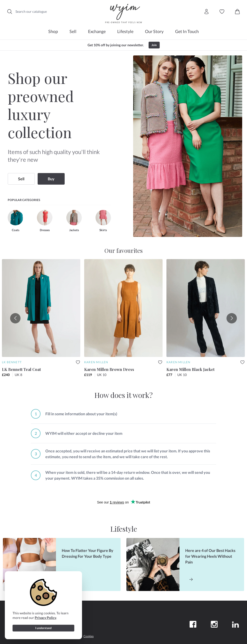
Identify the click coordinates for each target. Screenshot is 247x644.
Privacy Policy (45, 618)
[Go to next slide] (232, 318)
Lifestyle (125, 31)
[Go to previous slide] (15, 318)
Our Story (154, 31)
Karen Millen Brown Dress (109, 369)
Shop (53, 31)
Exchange (97, 31)
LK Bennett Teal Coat (21, 369)
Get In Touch (187, 31)
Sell (73, 31)
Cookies (89, 636)
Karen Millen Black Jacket (190, 369)
